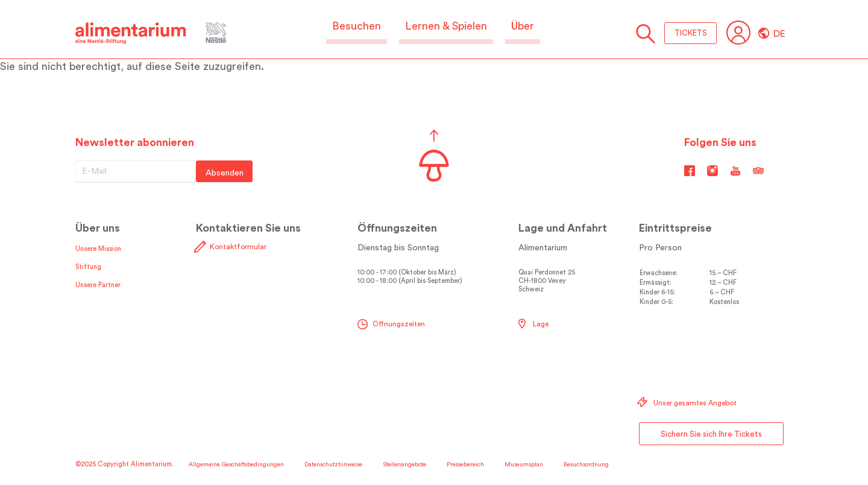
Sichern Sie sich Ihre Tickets (711, 434)
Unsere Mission (98, 249)
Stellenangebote (404, 464)
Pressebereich (465, 464)
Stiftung (88, 267)
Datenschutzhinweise (333, 464)
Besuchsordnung (586, 464)
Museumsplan (524, 464)
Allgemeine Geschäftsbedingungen (236, 464)
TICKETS (691, 33)
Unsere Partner (98, 285)
